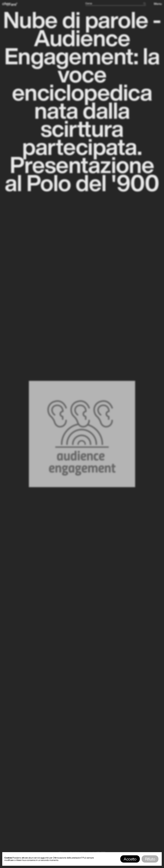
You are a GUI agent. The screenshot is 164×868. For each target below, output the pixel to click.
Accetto (130, 859)
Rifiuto (150, 859)
